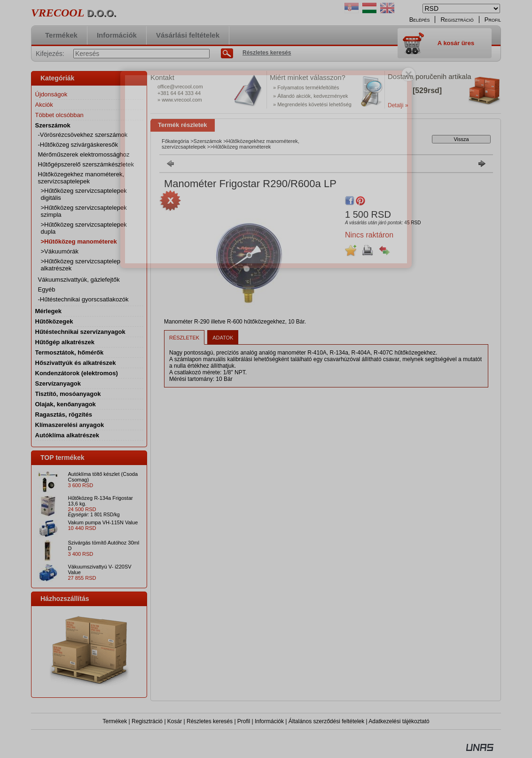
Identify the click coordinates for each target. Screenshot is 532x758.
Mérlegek (48, 311)
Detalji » (398, 105)
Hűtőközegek (54, 321)
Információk (269, 721)
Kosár (175, 721)
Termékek (115, 721)
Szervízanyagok (58, 383)
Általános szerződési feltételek (326, 721)
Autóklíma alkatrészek (67, 435)
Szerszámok (208, 141)
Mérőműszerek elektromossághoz (84, 154)
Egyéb (47, 289)
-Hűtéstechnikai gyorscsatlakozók (83, 299)
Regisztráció (147, 721)
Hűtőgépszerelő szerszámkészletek (86, 164)
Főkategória (175, 141)
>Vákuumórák (60, 251)
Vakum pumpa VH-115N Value (103, 522)
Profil (244, 721)
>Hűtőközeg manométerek (79, 241)
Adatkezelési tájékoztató (399, 721)
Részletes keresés (210, 721)
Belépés (420, 20)
